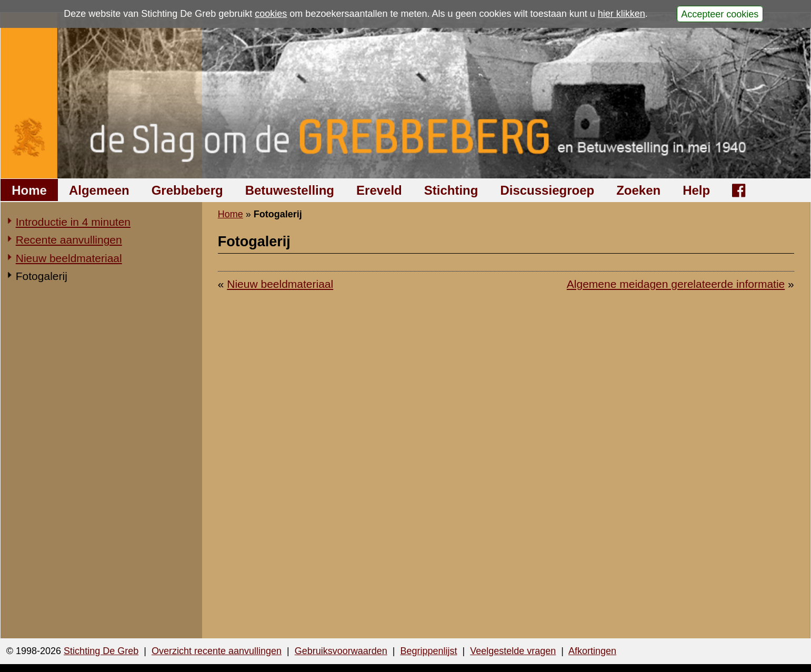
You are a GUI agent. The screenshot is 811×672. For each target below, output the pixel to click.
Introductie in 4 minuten (73, 222)
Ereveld (379, 190)
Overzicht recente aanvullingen (217, 651)
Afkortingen (592, 651)
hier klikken (622, 14)
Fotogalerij (42, 276)
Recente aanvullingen (69, 240)
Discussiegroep (547, 190)
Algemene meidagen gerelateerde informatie (676, 284)
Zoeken (638, 190)
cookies (271, 14)
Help (696, 190)
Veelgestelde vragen (513, 651)
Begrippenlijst (428, 651)
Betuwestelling (290, 190)
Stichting (451, 190)
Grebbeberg (187, 190)
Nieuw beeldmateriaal (69, 258)
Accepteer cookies (720, 14)
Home (29, 190)
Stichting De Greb (101, 651)
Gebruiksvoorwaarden (341, 651)
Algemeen (99, 190)
